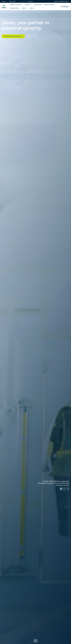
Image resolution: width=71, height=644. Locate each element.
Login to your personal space (62, 1)
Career (32, 8)
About (25, 8)
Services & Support (50, 5)
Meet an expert (13, 1)
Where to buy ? (38, 5)
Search (65, 6)
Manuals (4, 1)
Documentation (15, 8)
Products (28, 5)
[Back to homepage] (4, 6)
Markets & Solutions (16, 5)
